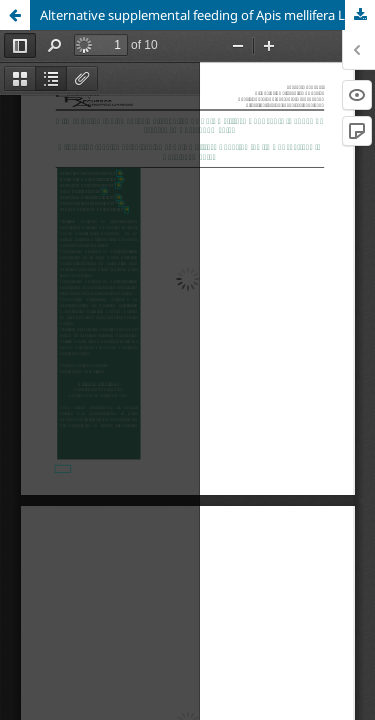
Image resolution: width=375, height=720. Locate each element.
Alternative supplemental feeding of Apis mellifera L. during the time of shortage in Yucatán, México (207, 15)
